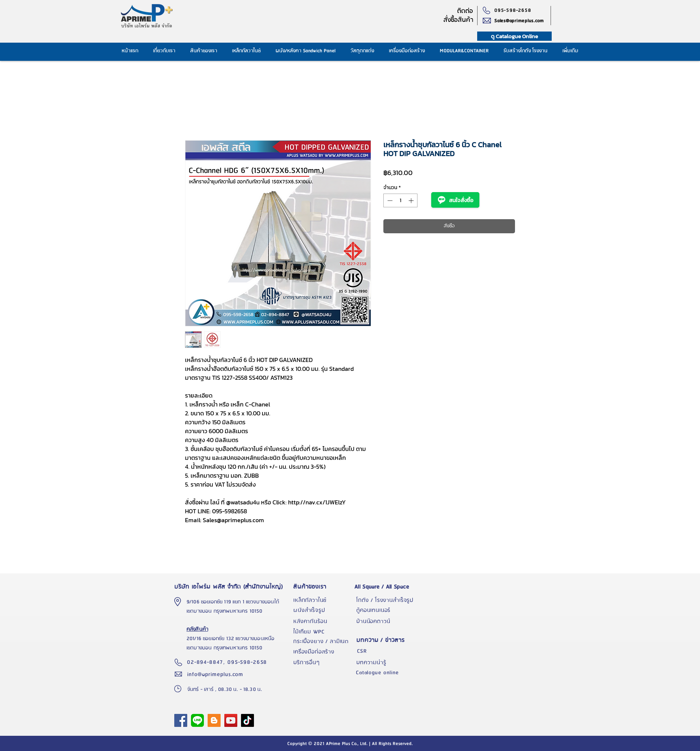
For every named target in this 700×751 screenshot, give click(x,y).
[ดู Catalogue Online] (514, 36)
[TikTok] (247, 720)
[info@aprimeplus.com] (217, 674)
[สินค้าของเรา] (323, 587)
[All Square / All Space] (386, 587)
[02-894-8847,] (207, 662)
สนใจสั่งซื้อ (455, 200)
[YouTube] (231, 720)
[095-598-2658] (514, 10)
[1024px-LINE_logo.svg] (197, 720)
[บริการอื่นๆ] (323, 663)
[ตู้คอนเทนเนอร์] (386, 610)
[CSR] (386, 651)
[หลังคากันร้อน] (323, 622)
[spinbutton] (400, 200)
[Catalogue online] (386, 673)
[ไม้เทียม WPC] (323, 632)
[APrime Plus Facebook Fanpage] (181, 720)
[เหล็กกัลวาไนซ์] (323, 600)
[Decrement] (389, 200)
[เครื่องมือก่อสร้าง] (323, 652)
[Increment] (412, 200)
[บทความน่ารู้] (386, 663)
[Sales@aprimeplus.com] (522, 21)
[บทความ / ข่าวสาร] (386, 640)
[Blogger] (214, 720)
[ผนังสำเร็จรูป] (323, 610)
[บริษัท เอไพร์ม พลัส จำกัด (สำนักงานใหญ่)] (230, 587)
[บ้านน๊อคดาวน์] (386, 622)
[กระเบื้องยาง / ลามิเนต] (323, 642)
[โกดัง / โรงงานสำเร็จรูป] (386, 600)
